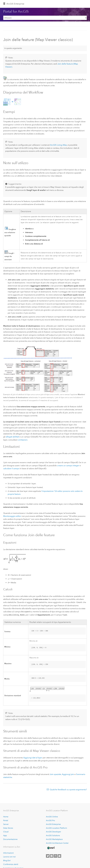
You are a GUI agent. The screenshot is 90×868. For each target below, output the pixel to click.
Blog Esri (7, 860)
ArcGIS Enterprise (15, 4)
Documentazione (10, 839)
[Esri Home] (51, 847)
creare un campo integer (68, 465)
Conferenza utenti (11, 864)
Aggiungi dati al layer (33, 757)
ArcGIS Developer (54, 831)
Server (6, 824)
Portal (6, 820)
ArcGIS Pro (50, 820)
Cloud (6, 831)
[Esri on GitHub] (56, 855)
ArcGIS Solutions (53, 835)
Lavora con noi (9, 856)
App (5, 835)
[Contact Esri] (59, 855)
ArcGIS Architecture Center (57, 842)
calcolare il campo (11, 468)
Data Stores (8, 827)
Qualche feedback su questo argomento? (68, 789)
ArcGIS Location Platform (56, 827)
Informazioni (8, 852)
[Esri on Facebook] (52, 855)
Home (6, 816)
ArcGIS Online (52, 816)
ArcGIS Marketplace (54, 839)
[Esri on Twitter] (48, 855)
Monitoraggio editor (12, 516)
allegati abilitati (12, 437)
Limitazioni (23, 440)
